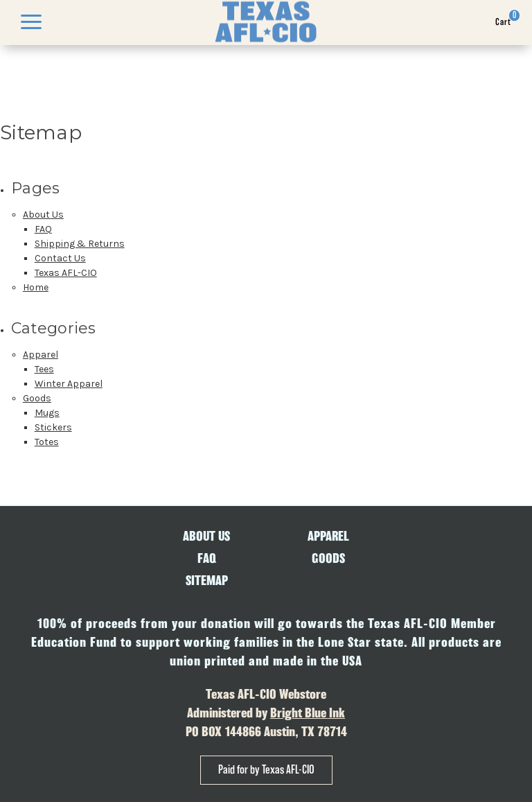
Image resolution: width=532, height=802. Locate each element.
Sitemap (207, 581)
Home (36, 287)
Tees (44, 369)
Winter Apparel (69, 384)
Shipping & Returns (80, 244)
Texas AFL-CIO (66, 273)
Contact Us (60, 258)
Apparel (41, 355)
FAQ (43, 229)
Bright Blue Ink (308, 713)
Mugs (47, 413)
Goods (37, 398)
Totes (47, 442)
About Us (43, 215)
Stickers (53, 427)
